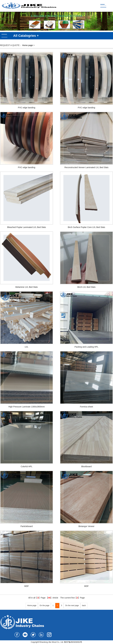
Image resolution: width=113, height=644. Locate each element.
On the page (44, 605)
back (84, 605)
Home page (28, 45)
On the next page (72, 605)
